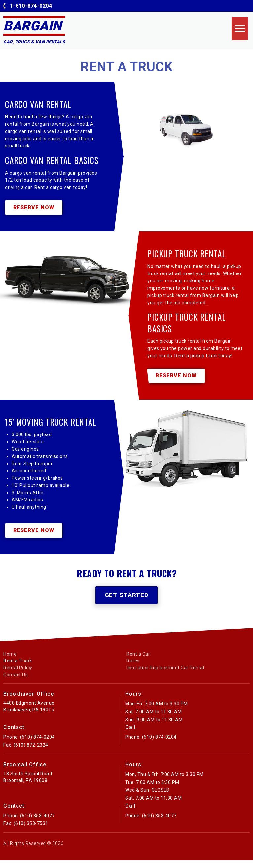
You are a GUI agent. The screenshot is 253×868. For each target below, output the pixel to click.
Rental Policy (18, 675)
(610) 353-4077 (37, 823)
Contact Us (16, 682)
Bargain (33, 26)
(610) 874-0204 (37, 745)
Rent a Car (138, 661)
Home (10, 661)
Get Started (126, 602)
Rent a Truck (18, 668)
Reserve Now (34, 210)
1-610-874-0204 (31, 6)
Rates (133, 668)
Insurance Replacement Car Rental (165, 675)
